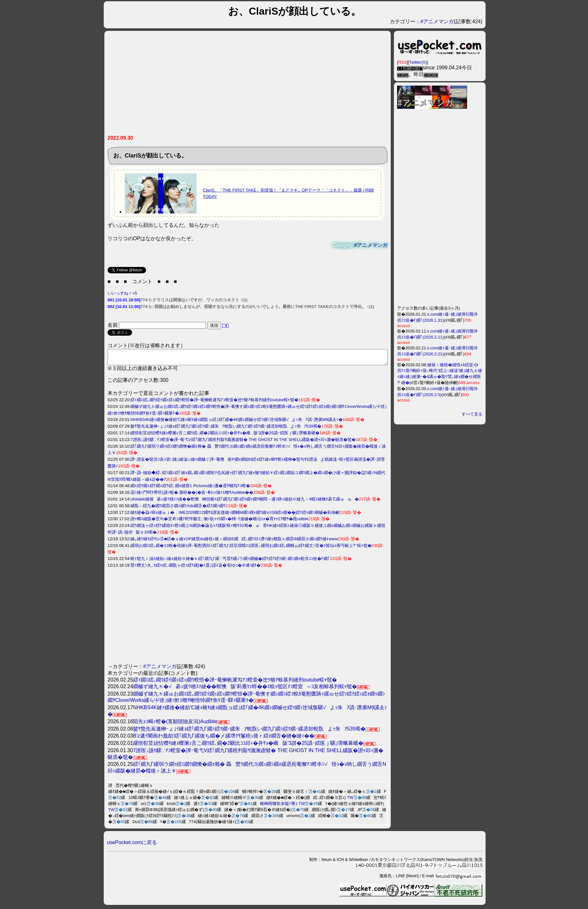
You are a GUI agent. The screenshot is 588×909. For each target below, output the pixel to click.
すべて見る (472, 414)
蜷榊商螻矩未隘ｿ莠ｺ (279, 806)
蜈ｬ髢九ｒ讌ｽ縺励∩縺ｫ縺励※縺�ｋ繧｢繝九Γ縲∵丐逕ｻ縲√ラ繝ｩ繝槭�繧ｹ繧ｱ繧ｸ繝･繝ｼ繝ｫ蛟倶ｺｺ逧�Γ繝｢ (230, 561)
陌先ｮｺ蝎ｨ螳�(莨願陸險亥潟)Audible (175, 724)
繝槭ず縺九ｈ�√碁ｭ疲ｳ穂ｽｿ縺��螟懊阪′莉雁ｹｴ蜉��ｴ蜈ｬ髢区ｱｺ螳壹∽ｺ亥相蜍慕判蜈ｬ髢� (245, 689)
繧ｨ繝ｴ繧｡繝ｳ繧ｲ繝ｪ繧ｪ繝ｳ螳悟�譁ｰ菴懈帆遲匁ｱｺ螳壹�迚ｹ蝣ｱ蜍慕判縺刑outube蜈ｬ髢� (214, 403)
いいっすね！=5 (122, 293)
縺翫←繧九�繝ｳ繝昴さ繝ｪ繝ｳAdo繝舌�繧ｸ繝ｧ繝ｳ (178, 509)
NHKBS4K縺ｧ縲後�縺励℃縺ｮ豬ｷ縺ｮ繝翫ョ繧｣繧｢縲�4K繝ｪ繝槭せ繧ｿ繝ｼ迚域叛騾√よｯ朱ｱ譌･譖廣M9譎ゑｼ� (237, 422)
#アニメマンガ (437, 21)
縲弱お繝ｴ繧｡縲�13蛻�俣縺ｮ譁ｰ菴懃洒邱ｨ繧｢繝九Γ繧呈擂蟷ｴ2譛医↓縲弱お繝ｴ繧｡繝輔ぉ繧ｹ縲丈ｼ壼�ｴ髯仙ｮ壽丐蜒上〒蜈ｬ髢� (251, 548)
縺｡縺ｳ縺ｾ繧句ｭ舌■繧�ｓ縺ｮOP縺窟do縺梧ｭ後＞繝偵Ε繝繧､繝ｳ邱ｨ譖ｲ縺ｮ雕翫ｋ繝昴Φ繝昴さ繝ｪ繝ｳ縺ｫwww (234, 542)
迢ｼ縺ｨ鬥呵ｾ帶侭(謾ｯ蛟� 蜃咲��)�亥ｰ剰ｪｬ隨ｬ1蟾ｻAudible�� (192, 495)
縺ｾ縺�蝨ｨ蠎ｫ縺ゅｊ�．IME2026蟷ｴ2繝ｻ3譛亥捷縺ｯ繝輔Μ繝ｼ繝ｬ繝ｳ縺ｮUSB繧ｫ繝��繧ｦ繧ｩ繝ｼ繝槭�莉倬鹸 (235, 515)
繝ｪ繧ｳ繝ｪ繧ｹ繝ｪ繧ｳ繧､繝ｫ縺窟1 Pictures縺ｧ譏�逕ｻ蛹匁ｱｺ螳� (190, 489)
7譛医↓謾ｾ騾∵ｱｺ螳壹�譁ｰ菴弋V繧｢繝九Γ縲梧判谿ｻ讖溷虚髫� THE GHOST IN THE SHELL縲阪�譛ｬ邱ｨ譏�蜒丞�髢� (243, 442)
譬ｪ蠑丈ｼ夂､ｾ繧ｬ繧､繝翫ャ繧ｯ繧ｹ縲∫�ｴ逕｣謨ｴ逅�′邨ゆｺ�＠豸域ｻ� (196, 568)
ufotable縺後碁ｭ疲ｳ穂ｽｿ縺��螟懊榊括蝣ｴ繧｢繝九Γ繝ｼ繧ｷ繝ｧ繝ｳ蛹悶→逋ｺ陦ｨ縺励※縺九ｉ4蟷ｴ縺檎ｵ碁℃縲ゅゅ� (245, 502)
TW (350, 800)
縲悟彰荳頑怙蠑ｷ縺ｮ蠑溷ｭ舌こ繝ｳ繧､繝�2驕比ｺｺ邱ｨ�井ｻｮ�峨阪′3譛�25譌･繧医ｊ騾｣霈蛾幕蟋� (225, 436)
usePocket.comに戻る (132, 845)
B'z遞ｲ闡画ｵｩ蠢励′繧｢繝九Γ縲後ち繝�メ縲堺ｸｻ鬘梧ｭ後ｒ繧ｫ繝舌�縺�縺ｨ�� (224, 739)
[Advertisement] (248, 85)
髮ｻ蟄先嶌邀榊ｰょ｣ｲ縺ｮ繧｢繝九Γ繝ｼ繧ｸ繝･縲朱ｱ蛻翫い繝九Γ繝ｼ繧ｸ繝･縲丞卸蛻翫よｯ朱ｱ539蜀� (226, 429)
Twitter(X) (418, 62)
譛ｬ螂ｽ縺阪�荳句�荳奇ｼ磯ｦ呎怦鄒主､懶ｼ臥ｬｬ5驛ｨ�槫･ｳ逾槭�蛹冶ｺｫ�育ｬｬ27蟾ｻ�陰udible (219, 522)
